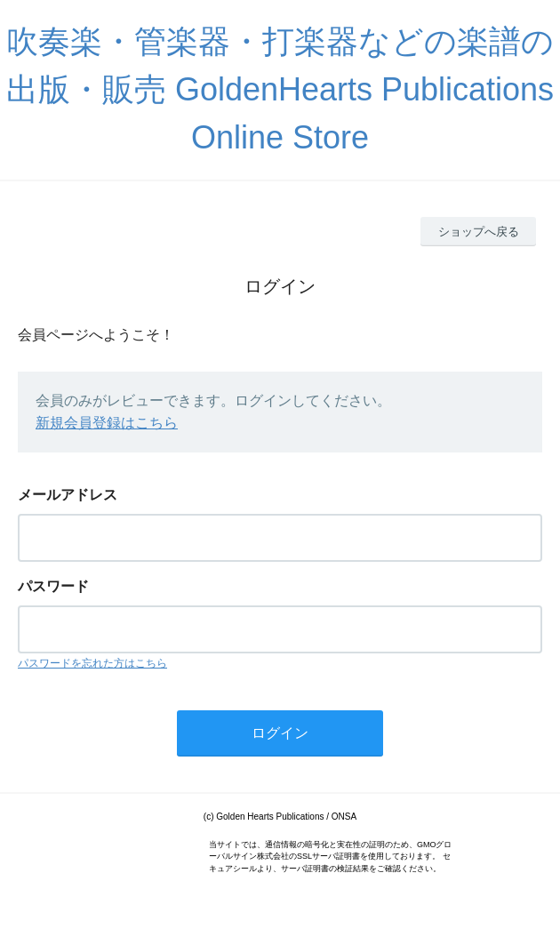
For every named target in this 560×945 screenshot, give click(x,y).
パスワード (53, 586)
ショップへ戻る (479, 232)
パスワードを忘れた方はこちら (92, 663)
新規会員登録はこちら (107, 423)
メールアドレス (68, 495)
